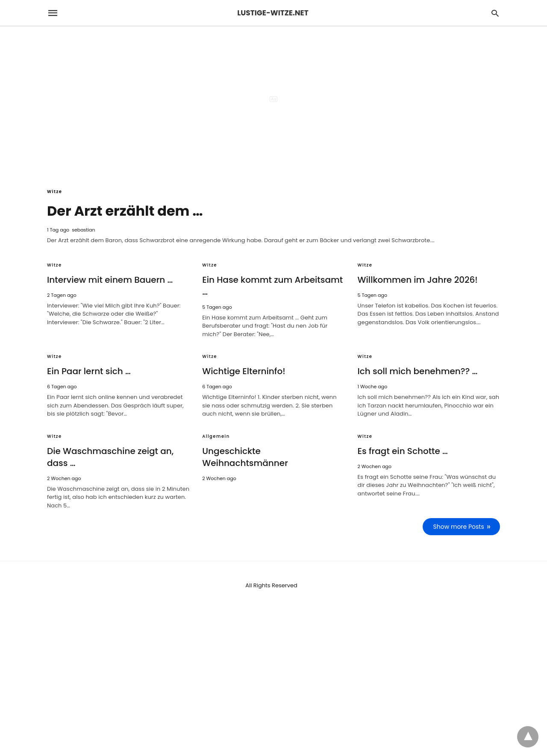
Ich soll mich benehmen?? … (418, 371)
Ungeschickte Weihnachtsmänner (245, 457)
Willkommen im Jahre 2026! (418, 280)
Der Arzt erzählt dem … (125, 211)
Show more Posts (459, 527)
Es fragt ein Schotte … (403, 451)
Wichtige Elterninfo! (244, 371)
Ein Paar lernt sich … (89, 371)
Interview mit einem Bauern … (110, 280)
